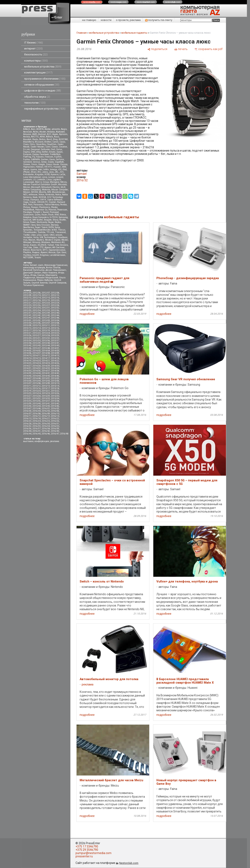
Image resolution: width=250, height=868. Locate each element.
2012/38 (37, 313)
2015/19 (27, 391)
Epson (60, 152)
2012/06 (37, 293)
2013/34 (27, 341)
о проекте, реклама (128, 20)
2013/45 (55, 345)
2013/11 (46, 325)
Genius (36, 162)
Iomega (53, 170)
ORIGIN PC (42, 202)
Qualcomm (28, 215)
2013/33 (55, 338)
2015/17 (46, 388)
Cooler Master (37, 147)
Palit (30, 205)
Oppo (26, 202)
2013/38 (27, 343)
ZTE (41, 247)
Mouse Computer (60, 190)
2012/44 (55, 315)
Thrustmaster (30, 232)
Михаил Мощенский (47, 278)
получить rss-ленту (159, 20)
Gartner (45, 159)
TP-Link (50, 232)
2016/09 (46, 414)
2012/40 (55, 313)
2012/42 (37, 315)
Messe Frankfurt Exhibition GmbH (40, 184)
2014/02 (27, 351)
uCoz (39, 235)
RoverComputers (41, 217)
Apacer (44, 252)
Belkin (42, 139)
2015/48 (37, 408)
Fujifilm (58, 157)
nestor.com (92, 2)
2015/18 (55, 388)
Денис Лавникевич (56, 270)
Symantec (28, 230)
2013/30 (27, 338)
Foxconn (40, 157)
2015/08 (37, 383)
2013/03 (46, 320)
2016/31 (55, 424)
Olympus (35, 200)
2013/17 (27, 331)
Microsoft (36, 187)
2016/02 (55, 408)
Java (51, 172)
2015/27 (27, 396)
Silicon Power (29, 222)
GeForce (60, 159)
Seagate (48, 220)
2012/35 (46, 310)
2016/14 (55, 416)
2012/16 (55, 298)
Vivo (25, 240)
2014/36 (37, 371)
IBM (64, 167)
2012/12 (55, 295)
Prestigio (28, 212)
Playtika (27, 252)
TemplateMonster (42, 230)
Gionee (27, 164)
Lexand (60, 177)
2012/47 (46, 318)
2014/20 (37, 361)
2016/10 (55, 414)
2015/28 (37, 396)
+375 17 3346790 (87, 846)
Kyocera (55, 174)
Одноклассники (57, 250)
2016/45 (37, 434)
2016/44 (27, 434)
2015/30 (55, 396)
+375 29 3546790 (87, 850)
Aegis (64, 129)
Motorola (46, 190)
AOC (49, 134)
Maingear (55, 182)
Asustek (27, 139)
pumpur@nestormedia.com (93, 853)
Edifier (45, 152)
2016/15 (27, 419)
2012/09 (27, 295)
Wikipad (27, 242)
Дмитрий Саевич (32, 273)
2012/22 (37, 303)
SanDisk (27, 220)
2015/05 (46, 381)
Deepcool (35, 149)
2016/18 (37, 419)
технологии (35, 103)
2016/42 (46, 431)
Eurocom (27, 154)
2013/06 (37, 323)
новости (106, 20)
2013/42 (27, 345)
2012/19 (46, 300)
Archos (27, 137)
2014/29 (46, 366)
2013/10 (37, 325)
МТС (45, 250)
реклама (55, 441)
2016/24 (37, 421)
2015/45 (46, 406)
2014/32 (37, 368)
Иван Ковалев (50, 273)
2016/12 (37, 416)
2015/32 (37, 398)
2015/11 (27, 386)
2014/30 (55, 366)
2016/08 (37, 414)
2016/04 (37, 411)
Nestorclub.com (129, 863)
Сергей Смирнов (57, 283)
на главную (89, 20)
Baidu (35, 139)
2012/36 (55, 310)
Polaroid (52, 210)
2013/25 (55, 333)
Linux (49, 180)
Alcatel (43, 132)
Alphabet (60, 132)
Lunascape (29, 182)
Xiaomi (33, 245)
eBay (38, 152)
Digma (26, 152)
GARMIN (35, 159)
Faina (26, 265)
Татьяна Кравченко (33, 285)
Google (42, 164)
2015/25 (46, 393)
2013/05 (27, 323)
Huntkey (27, 255)
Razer (44, 215)
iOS (60, 170)
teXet (54, 230)
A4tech (27, 129)
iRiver (34, 172)
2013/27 (37, 335)
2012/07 (46, 293)
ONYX (43, 200)
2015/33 (46, 398)
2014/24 (37, 363)
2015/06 (55, 381)
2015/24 (37, 393)
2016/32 (27, 426)
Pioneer (35, 207)
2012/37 (27, 313)
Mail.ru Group (42, 182)
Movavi (27, 192)
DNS (33, 152)
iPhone (26, 172)
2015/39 (27, 404)
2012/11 (46, 295)
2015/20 (37, 391)
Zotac (36, 247)
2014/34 (55, 368)
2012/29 (27, 308)
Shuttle (63, 220)
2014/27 (27, 366)
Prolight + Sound (41, 212)
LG (34, 180)
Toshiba (41, 232)
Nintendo (50, 195)
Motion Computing (32, 190)
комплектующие (38, 73)
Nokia (58, 195)
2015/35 (27, 401)
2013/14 (37, 328)
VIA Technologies (48, 237)
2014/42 (55, 373)
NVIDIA (42, 197)
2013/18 (37, 331)
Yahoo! (51, 245)
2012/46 (37, 318)
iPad (65, 170)
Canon (55, 142)
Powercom (62, 210)
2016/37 (37, 429)
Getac (44, 162)
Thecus (62, 230)
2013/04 (55, 320)
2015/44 (37, 406)
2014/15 (37, 358)
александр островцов (34, 268)
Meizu (64, 182)
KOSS (47, 174)
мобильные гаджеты (134, 33)
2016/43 (55, 431)
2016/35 (55, 426)
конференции (42, 441)
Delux (59, 149)
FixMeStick (55, 154)
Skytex (58, 222)
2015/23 (27, 393)
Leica (45, 177)
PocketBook (29, 210)
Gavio (52, 159)
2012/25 (27, 305)
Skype (51, 222)
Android (42, 134)
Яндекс (36, 252)
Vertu (36, 237)
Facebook (44, 154)
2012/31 (46, 308)
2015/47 (27, 408)
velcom (59, 235)
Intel (40, 170)
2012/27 (46, 305)
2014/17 (46, 358)
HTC (50, 167)
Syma (57, 227)
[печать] (181, 49)
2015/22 (55, 391)
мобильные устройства (43, 67)
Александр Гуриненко (56, 265)
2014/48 (37, 378)
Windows (46, 242)
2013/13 (27, 328)
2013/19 (46, 331)
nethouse (33, 195)
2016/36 (27, 429)
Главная (82, 33)
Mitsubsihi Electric (50, 187)
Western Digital (53, 240)
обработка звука (37, 97)
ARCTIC (35, 137)
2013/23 (37, 333)
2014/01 (55, 348)
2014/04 (46, 351)
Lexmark (28, 180)
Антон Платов (53, 268)
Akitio (36, 132)
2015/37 (46, 401)
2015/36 (37, 401)
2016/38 (46, 429)
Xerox (26, 245)
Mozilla (42, 192)
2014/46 (55, 376)
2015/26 (55, 393)
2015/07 (27, 383)
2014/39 (27, 373)
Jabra (45, 172)
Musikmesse (58, 192)
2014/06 (27, 353)
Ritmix (63, 215)
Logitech (57, 180)
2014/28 (37, 366)
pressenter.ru (84, 856)
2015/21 (46, 391)
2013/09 (27, 325)
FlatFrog (27, 157)
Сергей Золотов (40, 283)
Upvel (46, 235)
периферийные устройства (45, 109)
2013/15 (46, 328)
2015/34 (55, 398)
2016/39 (55, 429)
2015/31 (27, 398)
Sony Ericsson (43, 225)
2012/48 (55, 318)
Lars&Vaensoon (57, 255)
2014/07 (37, 353)
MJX (63, 187)
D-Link (26, 149)
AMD (35, 134)
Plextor (54, 207)
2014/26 (55, 363)
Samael (33, 265)
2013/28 (46, 335)
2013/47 (37, 348)
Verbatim (28, 237)
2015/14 (55, 386)
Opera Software (55, 200)
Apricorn (63, 134)
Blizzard (39, 142)
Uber (33, 235)
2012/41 (27, 315)
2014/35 (27, 371)
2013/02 (37, 320)
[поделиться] (157, 49)
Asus (57, 137)
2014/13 (55, 356)
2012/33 (27, 310)
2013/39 (37, 343)
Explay (36, 154)
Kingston (39, 174)
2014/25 (46, 363)
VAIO (52, 235)
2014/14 (27, 358)
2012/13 (27, 298)
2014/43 (27, 376)
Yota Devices (61, 245)
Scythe (40, 220)
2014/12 (46, 356)
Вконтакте (36, 250)
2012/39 (46, 313)
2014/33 (46, 368)
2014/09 (55, 353)
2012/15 (46, 298)
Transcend (60, 232)
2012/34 (37, 310)
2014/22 (55, 361)
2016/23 (27, 421)
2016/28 (27, 424)
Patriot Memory (52, 205)
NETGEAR (28, 258)
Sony (33, 225)
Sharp (56, 220)
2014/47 (27, 378)
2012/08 (55, 293)
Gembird (28, 162)
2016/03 (27, 411)
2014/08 (46, 353)
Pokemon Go (41, 210)
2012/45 (27, 318)
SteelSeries (29, 227)
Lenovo (52, 177)
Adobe (48, 129)
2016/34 (46, 426)
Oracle (33, 202)
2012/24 (55, 303)
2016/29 (37, 424)
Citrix (32, 144)
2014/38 (55, 371)
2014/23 (27, 363)
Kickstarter (29, 174)
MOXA (34, 192)
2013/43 (37, 345)
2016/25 (46, 421)
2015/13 (46, 386)
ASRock (49, 137)
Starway (55, 225)
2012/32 (55, 308)
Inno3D (36, 255)
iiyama (34, 170)
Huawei (57, 167)
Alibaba (51, 132)
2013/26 (27, 335)
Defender (45, 149)
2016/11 (27, 416)
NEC (25, 195)
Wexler (65, 240)
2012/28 (55, 305)
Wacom (32, 240)
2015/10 (55, 383)
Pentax (63, 205)
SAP (34, 220)
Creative (63, 147)
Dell (53, 149)
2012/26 (37, 305)
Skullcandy (42, 222)
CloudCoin (52, 144)
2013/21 (27, 333)
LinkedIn (41, 180)
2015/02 (55, 378)
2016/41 (37, 431)
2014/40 (37, 373)
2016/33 (37, 426)
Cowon (55, 147)
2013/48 (46, 348)
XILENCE (42, 245)
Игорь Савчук (37, 275)
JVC (62, 172)
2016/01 (46, 408)
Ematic (52, 152)
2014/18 (55, 358)
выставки (28, 441)
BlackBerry (29, 142)
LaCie (62, 174)
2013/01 (27, 320)
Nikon (41, 195)
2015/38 (55, 401)
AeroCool (28, 132)
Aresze (52, 252)
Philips (27, 207)
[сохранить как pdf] (209, 49)
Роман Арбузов (45, 280)
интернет (33, 49)
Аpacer (48, 247)
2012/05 (27, 293)
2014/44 (37, 376)
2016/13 (46, 416)
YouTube (28, 247)
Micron (27, 187)
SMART (27, 225)
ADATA (40, 129)
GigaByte (59, 162)
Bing (55, 139)
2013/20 (55, 331)
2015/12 (37, 386)
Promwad (54, 212)
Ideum (26, 170)
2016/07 (27, 414)
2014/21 (46, 361)
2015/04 (37, 381)
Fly (34, 157)
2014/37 (46, 371)
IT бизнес (34, 43)
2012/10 (37, 295)
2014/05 (55, 351)
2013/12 (55, 325)
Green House (53, 164)
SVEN (51, 227)
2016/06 (55, 411)
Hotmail (40, 167)
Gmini (34, 164)
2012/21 (27, 303)
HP (46, 167)
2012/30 (37, 308)
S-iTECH (54, 217)
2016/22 (55, 419)
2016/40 (27, 431)
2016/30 (46, 424)
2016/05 (46, 411)
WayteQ (40, 240)
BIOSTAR (63, 139)
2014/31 (27, 368)
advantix (56, 129)
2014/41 (46, 373)
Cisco (26, 144)
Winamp (36, 242)
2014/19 (27, 361)
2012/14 (37, 298)
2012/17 (27, 300)
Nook (35, 197)
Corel (48, 147)
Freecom (49, 157)
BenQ (49, 139)
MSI (49, 192)
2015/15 (27, 388)
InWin (46, 170)
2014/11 (37, 356)
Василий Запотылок (34, 270)
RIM (57, 215)
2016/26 (55, 421)
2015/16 (37, 388)
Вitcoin (26, 250)
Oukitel (52, 202)
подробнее (87, 314)
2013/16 (55, 328)
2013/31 (37, 338)
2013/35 (37, 341)
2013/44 (46, 345)
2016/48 (64, 434)
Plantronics (45, 207)
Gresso (64, 164)
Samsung (63, 217)
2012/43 (46, 315)
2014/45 (46, 376)
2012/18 (37, 300)
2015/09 (46, 383)
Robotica (27, 217)
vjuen (41, 265)
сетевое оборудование (42, 85)
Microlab (62, 184)
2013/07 (46, 323)
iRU (39, 172)
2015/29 (46, 396)
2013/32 (46, 338)
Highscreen (29, 167)
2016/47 (55, 434)
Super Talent (41, 227)
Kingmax (44, 255)
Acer (33, 129)
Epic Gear (61, 252)
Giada (51, 162)
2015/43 (27, 406)
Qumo (38, 215)
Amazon (27, 134)
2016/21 (46, 419)
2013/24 (46, 333)
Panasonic (38, 205)
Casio (62, 142)
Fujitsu (27, 159)
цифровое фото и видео (43, 91)
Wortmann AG (58, 242)
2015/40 (37, 404)
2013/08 (55, 323)
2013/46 (27, 348)
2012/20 (55, 300)
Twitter (27, 235)
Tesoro (38, 258)
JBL (57, 172)
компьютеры (36, 61)
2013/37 (55, 341)
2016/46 (46, 434)
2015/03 (27, 381)
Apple (55, 134)
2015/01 (46, 378)
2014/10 (27, 356)
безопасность (36, 54)
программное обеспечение (45, 79)
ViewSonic (63, 237)
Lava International (32, 177)
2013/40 (46, 343)
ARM (42, 137)
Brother (48, 142)
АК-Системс (58, 247)
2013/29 (55, 335)
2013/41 (55, 343)
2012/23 (46, 303)
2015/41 (46, 404)
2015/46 (55, 406)
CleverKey (41, 144)
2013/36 (46, 341)
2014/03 (37, 351)
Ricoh (51, 215)
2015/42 (55, 404)
